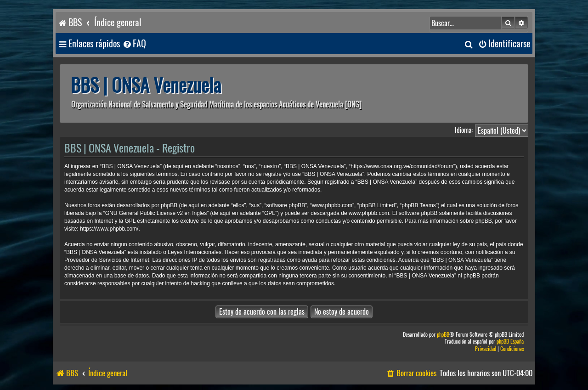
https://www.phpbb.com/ (109, 229)
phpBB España (510, 342)
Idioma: (464, 130)
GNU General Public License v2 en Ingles (156, 213)
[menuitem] (134, 44)
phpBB (443, 335)
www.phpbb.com (369, 213)
